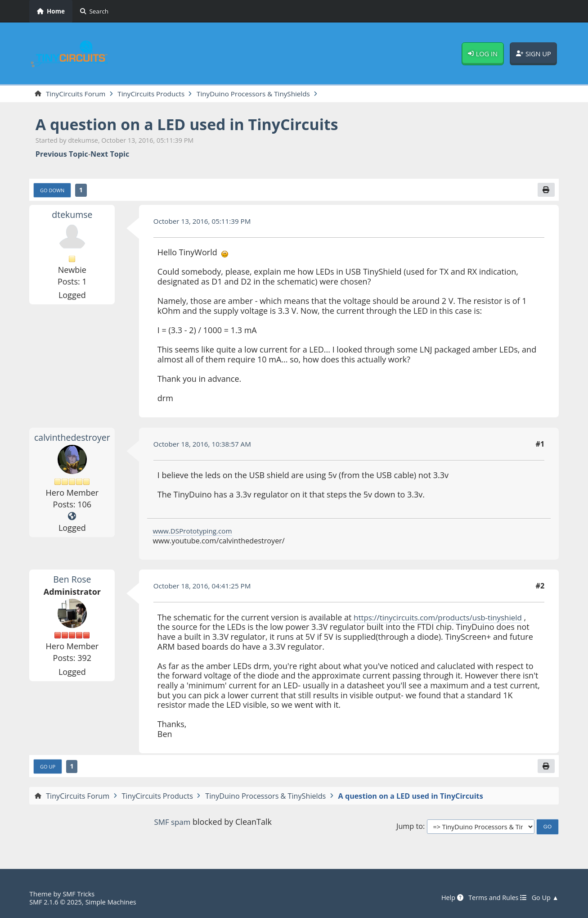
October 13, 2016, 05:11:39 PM (205, 222)
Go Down (54, 191)
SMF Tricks (79, 894)
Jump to (410, 829)
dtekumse (72, 216)
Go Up (49, 769)
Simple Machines (116, 902)
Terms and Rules (494, 898)
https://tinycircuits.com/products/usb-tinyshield (443, 619)
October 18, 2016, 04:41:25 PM (205, 588)
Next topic (110, 155)
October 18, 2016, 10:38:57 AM (205, 445)
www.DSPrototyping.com (195, 532)
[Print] (545, 191)
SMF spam (172, 824)
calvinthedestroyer (74, 439)
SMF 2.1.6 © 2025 (57, 902)
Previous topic (62, 155)
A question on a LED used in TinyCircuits (197, 125)
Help (446, 898)
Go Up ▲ (544, 898)
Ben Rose (72, 581)
